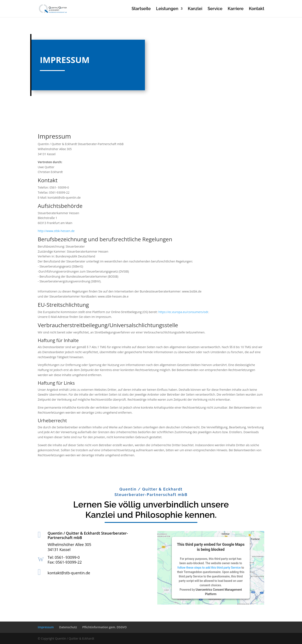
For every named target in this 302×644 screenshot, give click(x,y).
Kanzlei (195, 9)
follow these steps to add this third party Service (209, 567)
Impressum (46, 627)
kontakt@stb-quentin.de (69, 573)
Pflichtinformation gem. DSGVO (104, 627)
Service (215, 9)
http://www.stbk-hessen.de (56, 231)
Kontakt (257, 9)
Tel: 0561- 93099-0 (64, 557)
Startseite (141, 9)
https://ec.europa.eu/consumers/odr (183, 312)
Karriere (236, 9)
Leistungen (167, 9)
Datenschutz (68, 627)
